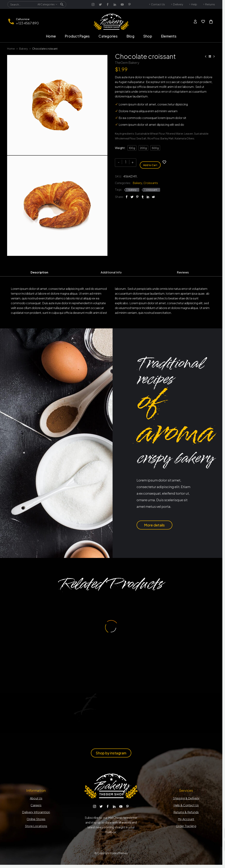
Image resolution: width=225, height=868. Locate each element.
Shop (148, 36)
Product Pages (77, 36)
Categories (108, 36)
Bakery (23, 49)
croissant (152, 188)
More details (154, 525)
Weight (120, 148)
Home (51, 36)
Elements (169, 36)
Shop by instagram (111, 753)
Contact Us (158, 4)
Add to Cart (150, 162)
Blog (130, 36)
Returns (210, 4)
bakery (133, 188)
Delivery (178, 4)
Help (194, 4)
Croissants (151, 182)
